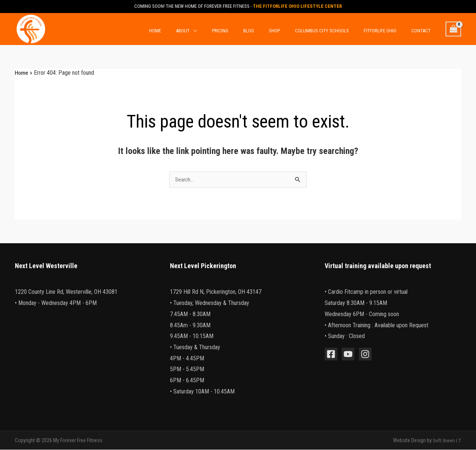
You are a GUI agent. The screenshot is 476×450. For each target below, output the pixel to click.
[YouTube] (348, 354)
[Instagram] (365, 354)
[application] (227, 30)
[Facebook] (331, 354)
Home (22, 73)
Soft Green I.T (447, 441)
